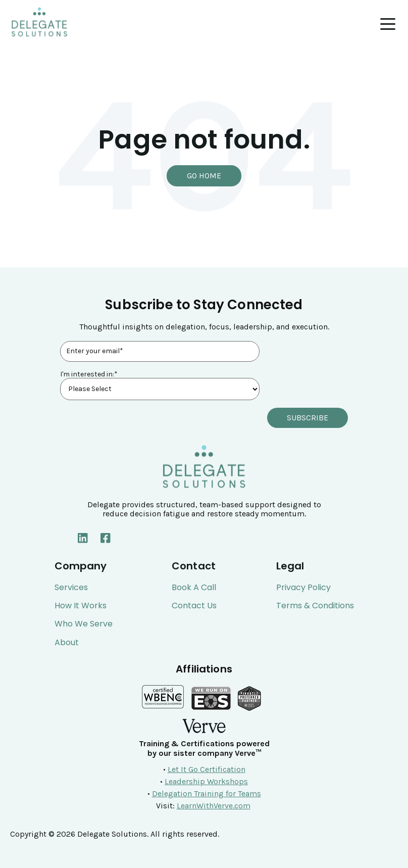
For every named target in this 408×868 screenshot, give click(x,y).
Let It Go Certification (207, 769)
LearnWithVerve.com (214, 805)
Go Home (204, 176)
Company (81, 566)
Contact (194, 566)
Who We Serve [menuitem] (84, 624)
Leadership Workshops (206, 781)
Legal (290, 566)
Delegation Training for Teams (207, 793)
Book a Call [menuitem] (194, 587)
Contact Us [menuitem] (194, 605)
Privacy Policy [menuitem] (303, 587)
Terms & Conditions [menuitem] (315, 605)
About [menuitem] (67, 642)
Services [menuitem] (71, 587)
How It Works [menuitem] (81, 605)
